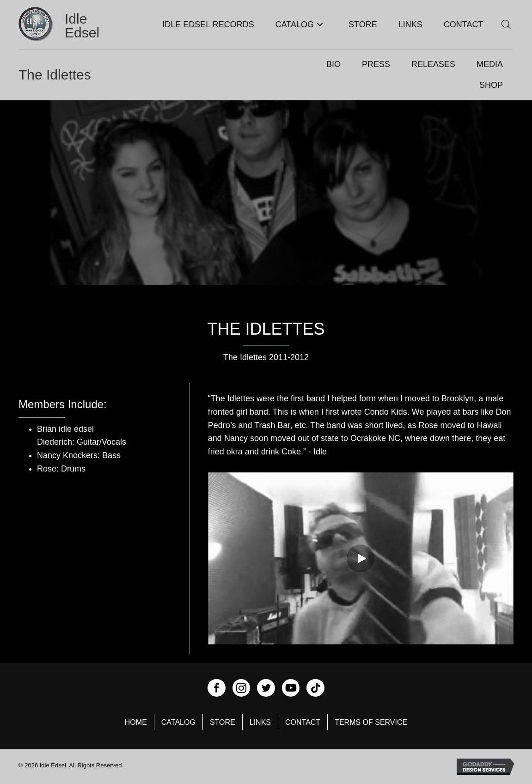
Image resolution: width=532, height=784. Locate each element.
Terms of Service (371, 722)
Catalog (178, 722)
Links (260, 722)
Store (223, 722)
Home (136, 722)
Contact (303, 722)
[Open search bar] (506, 24)
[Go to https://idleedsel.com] (67, 26)
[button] (320, 25)
